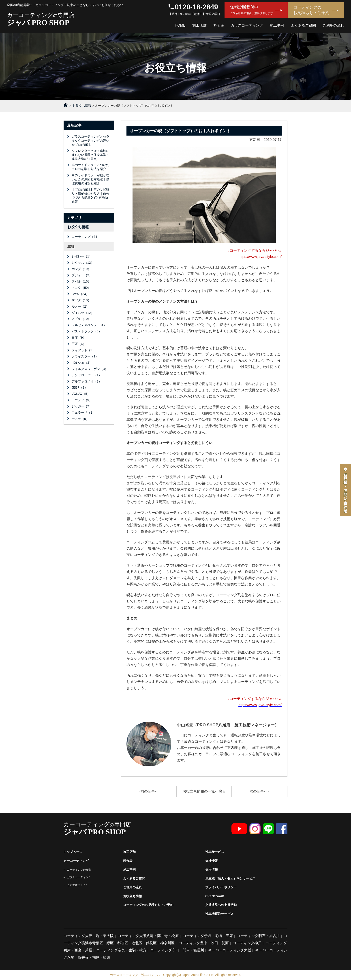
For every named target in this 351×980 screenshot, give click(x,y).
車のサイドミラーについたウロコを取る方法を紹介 (90, 167)
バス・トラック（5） (87, 331)
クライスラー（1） (85, 356)
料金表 (219, 25)
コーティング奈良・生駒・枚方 (121, 950)
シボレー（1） (82, 256)
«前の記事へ (149, 791)
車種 (71, 247)
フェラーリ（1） (83, 412)
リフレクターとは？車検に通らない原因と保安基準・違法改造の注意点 (90, 155)
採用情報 (212, 869)
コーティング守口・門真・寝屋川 (177, 950)
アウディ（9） (82, 400)
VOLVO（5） (81, 394)
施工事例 (277, 25)
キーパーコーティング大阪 (230, 950)
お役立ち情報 (78, 227)
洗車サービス (215, 852)
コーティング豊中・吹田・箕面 (204, 943)
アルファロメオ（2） (87, 381)
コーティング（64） (86, 237)
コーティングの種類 (79, 870)
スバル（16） (81, 281)
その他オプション (78, 885)
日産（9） (79, 338)
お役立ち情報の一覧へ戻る (204, 791)
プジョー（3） (82, 275)
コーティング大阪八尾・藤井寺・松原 (148, 936)
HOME (180, 25)
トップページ (73, 852)
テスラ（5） (80, 419)
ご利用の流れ (333, 25)
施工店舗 (199, 25)
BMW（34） (80, 294)
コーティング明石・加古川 (258, 936)
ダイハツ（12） (83, 313)
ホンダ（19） (81, 269)
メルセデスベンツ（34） (89, 325)
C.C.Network (215, 896)
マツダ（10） (81, 300)
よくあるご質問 (303, 25)
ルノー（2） (80, 306)
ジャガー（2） (82, 406)
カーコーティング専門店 (80, 19)
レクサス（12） (83, 263)
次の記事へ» (260, 791)
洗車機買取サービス (219, 914)
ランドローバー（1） (87, 375)
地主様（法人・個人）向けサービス (230, 878)
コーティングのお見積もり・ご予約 (311, 10)
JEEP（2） (80, 387)
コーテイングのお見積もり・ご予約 (148, 905)
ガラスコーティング (247, 25)
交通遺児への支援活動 (221, 905)
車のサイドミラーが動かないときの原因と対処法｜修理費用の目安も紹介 (90, 179)
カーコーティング (76, 861)
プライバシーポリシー (221, 887)
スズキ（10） (81, 319)
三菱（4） (79, 344)
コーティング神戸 (247, 943)
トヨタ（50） (81, 288)
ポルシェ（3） (82, 363)
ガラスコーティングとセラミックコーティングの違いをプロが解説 (90, 140)
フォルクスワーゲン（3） (90, 369)
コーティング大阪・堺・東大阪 (89, 936)
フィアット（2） (83, 350)
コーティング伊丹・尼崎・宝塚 (208, 936)
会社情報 (212, 861)
